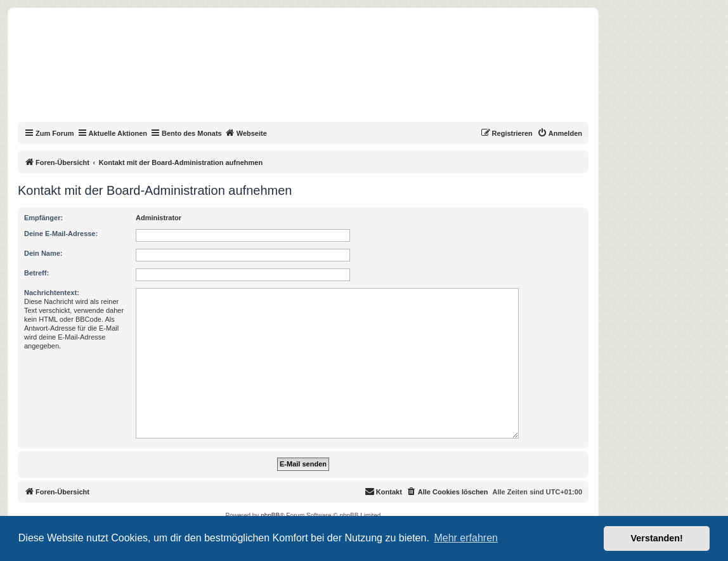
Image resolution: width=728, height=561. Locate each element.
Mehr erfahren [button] (466, 538)
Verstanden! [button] (657, 538)
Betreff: (36, 273)
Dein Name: (43, 253)
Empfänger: (43, 218)
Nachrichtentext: (52, 293)
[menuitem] (560, 133)
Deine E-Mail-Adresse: (61, 234)
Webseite (246, 133)
